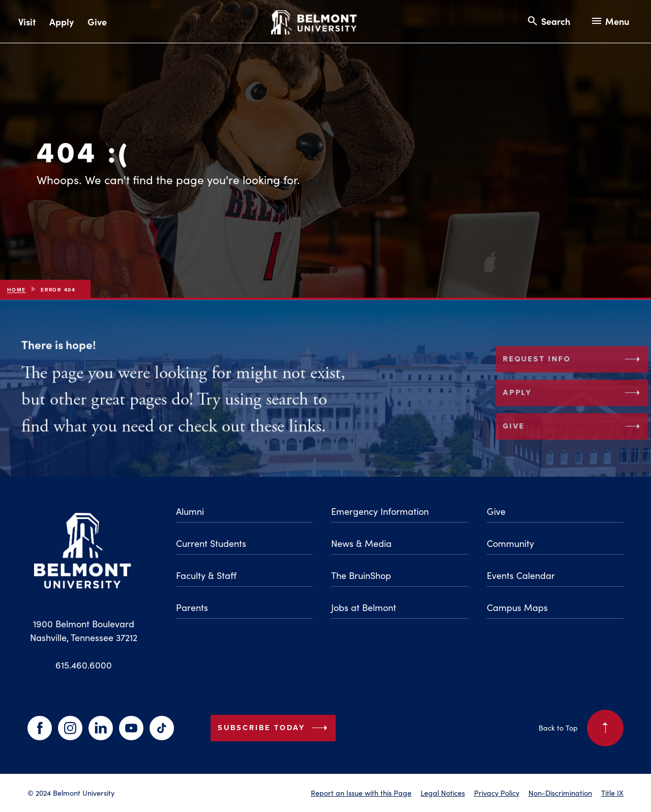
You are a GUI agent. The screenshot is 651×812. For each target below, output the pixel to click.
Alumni (190, 511)
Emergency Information (380, 511)
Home (17, 290)
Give (97, 22)
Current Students (211, 543)
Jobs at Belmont (364, 607)
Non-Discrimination (560, 793)
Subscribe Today (275, 728)
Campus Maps (517, 607)
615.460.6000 (84, 665)
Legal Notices (443, 793)
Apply (62, 22)
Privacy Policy (497, 793)
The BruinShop (361, 575)
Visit (27, 22)
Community (510, 543)
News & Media (361, 543)
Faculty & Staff (206, 575)
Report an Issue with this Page (361, 793)
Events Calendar (521, 575)
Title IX (612, 793)
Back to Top (581, 728)
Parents (192, 607)
